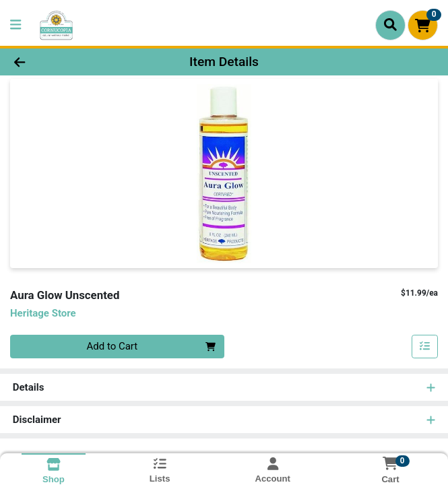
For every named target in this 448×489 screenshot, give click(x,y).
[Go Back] (64, 62)
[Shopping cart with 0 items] (423, 25)
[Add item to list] (425, 347)
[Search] (390, 25)
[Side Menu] (15, 25)
